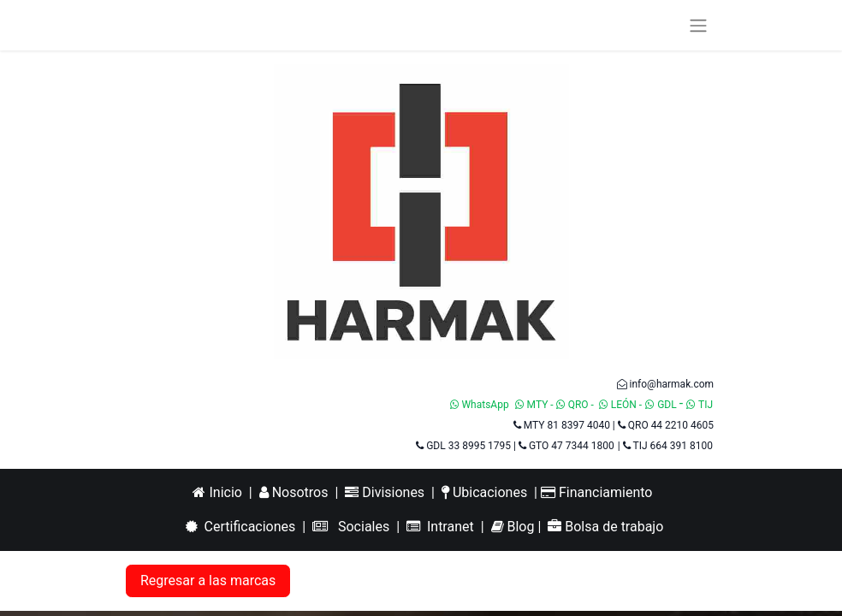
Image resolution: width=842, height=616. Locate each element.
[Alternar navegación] (698, 25)
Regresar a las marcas (208, 580)
